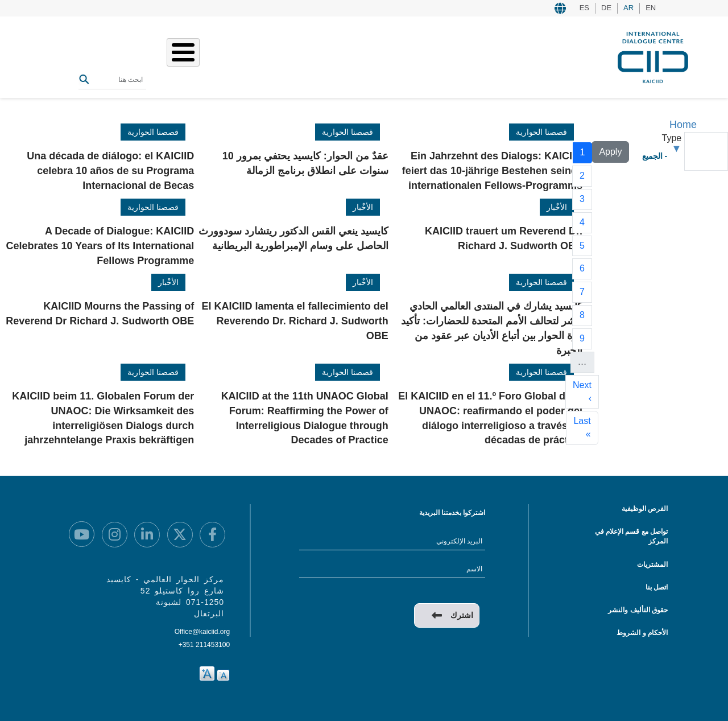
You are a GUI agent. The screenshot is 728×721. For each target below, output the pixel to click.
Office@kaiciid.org (202, 632)
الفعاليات (242, 56)
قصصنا (282, 56)
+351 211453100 (204, 645)
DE (606, 8)
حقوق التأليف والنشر (638, 610)
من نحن (350, 56)
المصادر (200, 56)
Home (683, 125)
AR (628, 8)
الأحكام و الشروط (642, 633)
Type (672, 138)
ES (584, 8)
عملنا (315, 56)
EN (651, 8)
